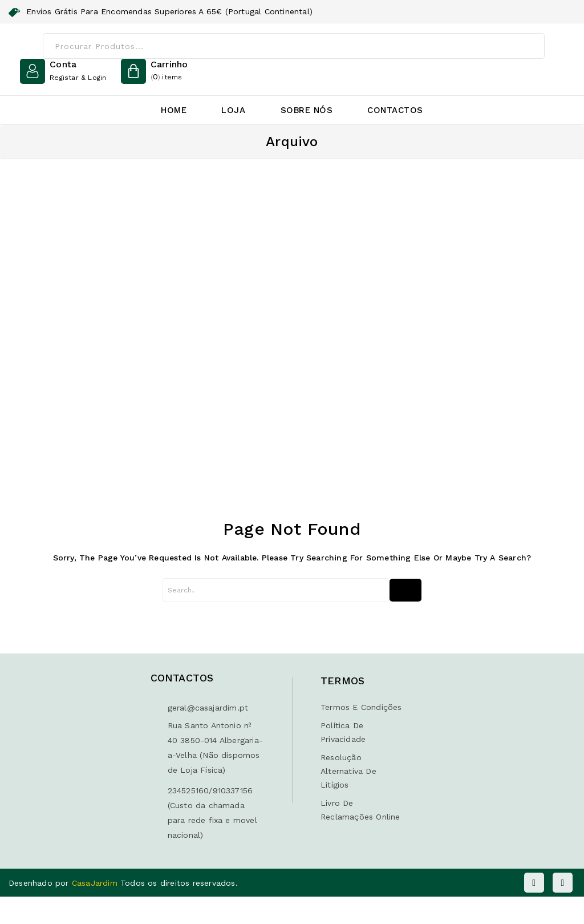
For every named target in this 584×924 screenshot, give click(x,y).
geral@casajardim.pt (208, 708)
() (169, 71)
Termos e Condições (361, 707)
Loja (233, 110)
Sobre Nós (307, 110)
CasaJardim (96, 883)
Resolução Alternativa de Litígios (348, 771)
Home (174, 110)
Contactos (395, 110)
